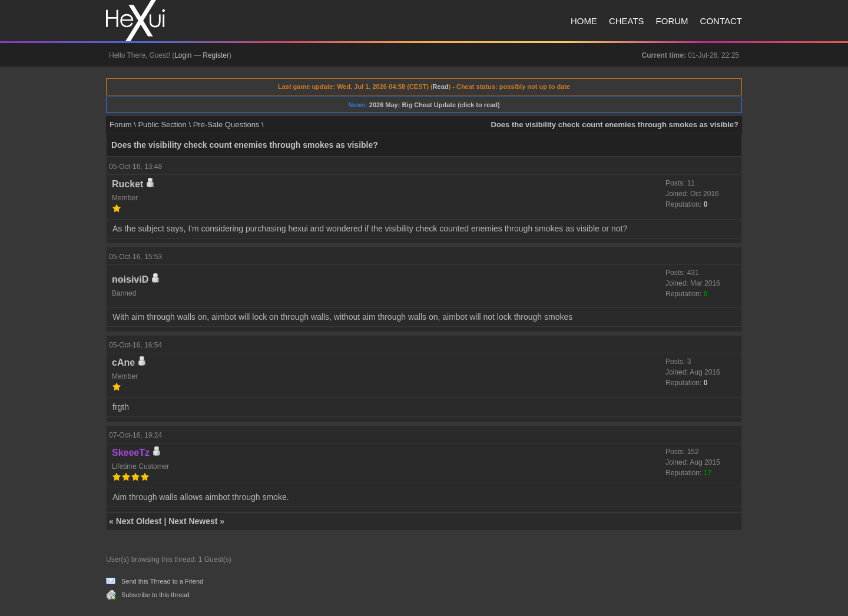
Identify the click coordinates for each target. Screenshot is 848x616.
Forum (672, 21)
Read (441, 87)
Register (216, 55)
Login (183, 55)
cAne (123, 362)
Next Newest (193, 521)
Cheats (627, 21)
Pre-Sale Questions (226, 125)
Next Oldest (139, 521)
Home (584, 21)
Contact (721, 21)
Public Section (162, 125)
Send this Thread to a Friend (162, 581)
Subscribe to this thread (155, 595)
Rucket (127, 184)
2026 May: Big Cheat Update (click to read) (435, 105)
